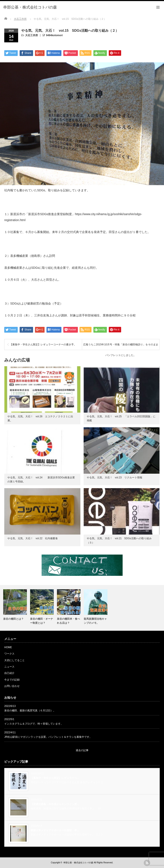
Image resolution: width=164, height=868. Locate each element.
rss (147, 863)
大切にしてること (15, 660)
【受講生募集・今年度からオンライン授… (55, 804)
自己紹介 (9, 673)
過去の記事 (82, 750)
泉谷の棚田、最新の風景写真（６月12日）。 (30, 711)
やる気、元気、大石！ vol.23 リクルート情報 (115, 478)
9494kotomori (54, 35)
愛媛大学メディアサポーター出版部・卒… (55, 830)
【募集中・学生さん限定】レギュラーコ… (55, 778)
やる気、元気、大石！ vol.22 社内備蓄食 (34, 538)
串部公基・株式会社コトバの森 (78, 863)
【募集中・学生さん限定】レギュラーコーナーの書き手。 (43, 345)
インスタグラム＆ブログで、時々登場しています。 (34, 724)
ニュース (9, 667)
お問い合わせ (12, 686)
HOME (8, 647)
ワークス (9, 654)
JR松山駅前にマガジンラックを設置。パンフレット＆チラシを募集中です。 (48, 737)
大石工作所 (32, 35)
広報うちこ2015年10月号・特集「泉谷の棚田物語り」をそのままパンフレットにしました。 (121, 346)
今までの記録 (12, 680)
